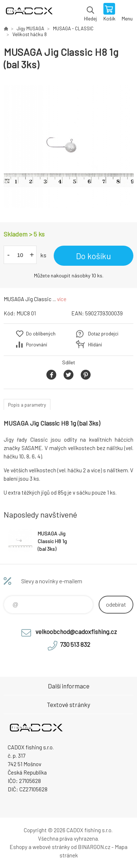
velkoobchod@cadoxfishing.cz (76, 631)
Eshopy (18, 847)
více (62, 299)
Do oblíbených (41, 334)
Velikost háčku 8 (30, 34)
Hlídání (95, 345)
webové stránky (51, 847)
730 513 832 (75, 644)
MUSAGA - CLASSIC (73, 28)
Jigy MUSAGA (31, 28)
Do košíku (94, 256)
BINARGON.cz (94, 847)
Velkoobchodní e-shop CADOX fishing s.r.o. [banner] (29, 13)
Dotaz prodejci (103, 334)
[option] (68, 147)
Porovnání (37, 345)
